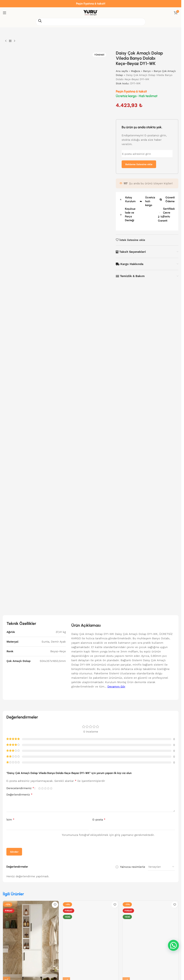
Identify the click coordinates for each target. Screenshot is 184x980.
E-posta (99, 819)
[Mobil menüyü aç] (5, 13)
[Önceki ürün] (6, 41)
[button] (173, 945)
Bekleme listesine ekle (139, 164)
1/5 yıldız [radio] (39, 788)
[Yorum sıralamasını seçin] (161, 867)
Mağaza (136, 71)
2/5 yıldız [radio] (42, 788)
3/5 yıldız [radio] (45, 788)
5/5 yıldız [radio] (51, 788)
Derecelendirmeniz (20, 788)
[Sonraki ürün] (15, 41)
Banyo (147, 71)
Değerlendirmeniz (19, 794)
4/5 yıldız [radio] (48, 788)
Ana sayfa (122, 71)
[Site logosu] (91, 13)
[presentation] (30, 839)
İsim (10, 819)
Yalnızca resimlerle (133, 867)
